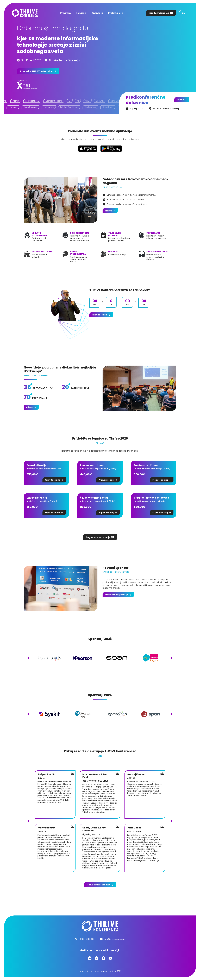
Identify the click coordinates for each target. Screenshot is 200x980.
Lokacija (81, 13)
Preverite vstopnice (36, 71)
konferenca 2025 (98, 885)
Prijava (180, 100)
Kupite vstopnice (159, 13)
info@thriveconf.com (115, 939)
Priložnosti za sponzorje (117, 595)
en (184, 13)
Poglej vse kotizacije (98, 537)
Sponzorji (97, 13)
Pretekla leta (116, 13)
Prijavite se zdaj (100, 315)
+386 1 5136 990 (87, 939)
